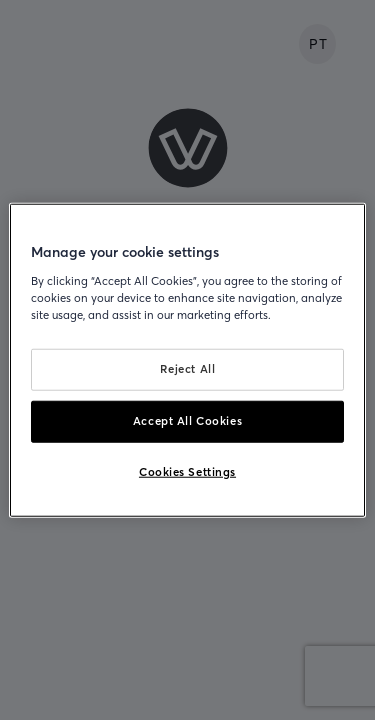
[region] (187, 360)
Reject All (188, 369)
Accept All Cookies (187, 420)
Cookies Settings (187, 471)
